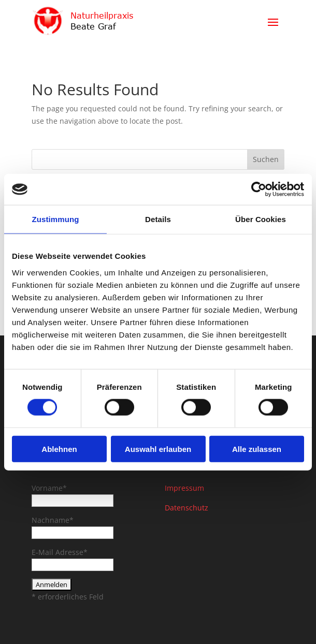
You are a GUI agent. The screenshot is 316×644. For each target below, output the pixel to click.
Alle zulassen (257, 449)
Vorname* (49, 488)
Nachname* (53, 520)
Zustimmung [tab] (56, 219)
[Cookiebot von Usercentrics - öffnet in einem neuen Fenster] (259, 189)
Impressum (184, 488)
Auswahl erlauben (158, 449)
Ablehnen (59, 449)
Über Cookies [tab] (261, 219)
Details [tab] (158, 219)
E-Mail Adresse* (60, 552)
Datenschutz (186, 508)
